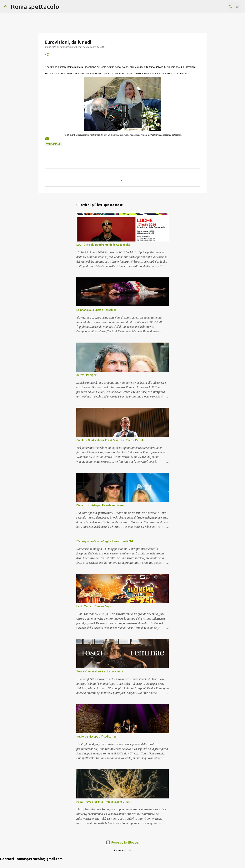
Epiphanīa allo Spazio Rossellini (96, 310)
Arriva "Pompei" (87, 375)
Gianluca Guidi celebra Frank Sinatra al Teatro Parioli (110, 440)
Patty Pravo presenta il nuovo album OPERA (104, 802)
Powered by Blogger (122, 842)
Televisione (53, 144)
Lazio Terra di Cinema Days (94, 606)
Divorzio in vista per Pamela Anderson (100, 505)
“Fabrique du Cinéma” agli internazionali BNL (105, 541)
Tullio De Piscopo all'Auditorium (97, 737)
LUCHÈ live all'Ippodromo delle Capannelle (103, 245)
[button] (47, 55)
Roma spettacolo (35, 7)
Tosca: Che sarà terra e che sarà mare (100, 671)
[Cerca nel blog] (222, 7)
